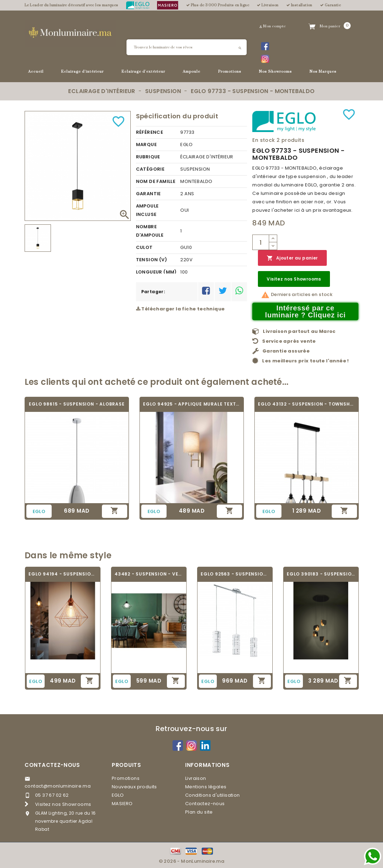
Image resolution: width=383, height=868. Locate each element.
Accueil (36, 72)
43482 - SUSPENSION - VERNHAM (149, 574)
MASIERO (122, 804)
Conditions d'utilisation (213, 795)
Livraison (196, 778)
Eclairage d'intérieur (82, 72)
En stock (264, 140)
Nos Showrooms (275, 72)
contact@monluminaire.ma (58, 786)
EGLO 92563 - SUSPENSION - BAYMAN (235, 574)
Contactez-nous (52, 765)
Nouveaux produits (134, 787)
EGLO (118, 795)
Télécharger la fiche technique (180, 309)
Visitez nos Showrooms (294, 279)
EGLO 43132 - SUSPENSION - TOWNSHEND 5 (307, 404)
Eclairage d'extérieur (143, 72)
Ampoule (191, 72)
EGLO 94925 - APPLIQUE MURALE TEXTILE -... (192, 404)
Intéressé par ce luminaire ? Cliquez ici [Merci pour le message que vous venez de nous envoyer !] (305, 311)
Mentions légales (206, 787)
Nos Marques (323, 72)
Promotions (230, 72)
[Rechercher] (187, 47)
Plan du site (199, 812)
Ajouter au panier (292, 258)
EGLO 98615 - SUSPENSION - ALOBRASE (77, 404)
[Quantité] (261, 242)
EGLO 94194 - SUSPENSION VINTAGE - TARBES (63, 574)
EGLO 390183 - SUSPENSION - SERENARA (321, 574)
